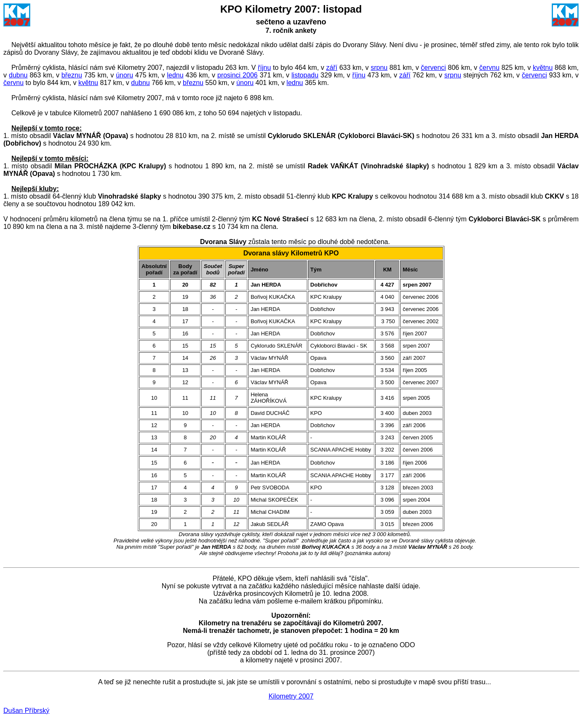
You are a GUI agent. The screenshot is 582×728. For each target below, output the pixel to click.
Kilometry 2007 (291, 696)
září (332, 68)
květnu (543, 68)
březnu (72, 75)
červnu (489, 68)
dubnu (18, 75)
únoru (124, 75)
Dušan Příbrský (26, 711)
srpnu (379, 68)
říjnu (264, 68)
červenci (433, 68)
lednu (175, 75)
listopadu (305, 75)
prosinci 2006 (238, 75)
